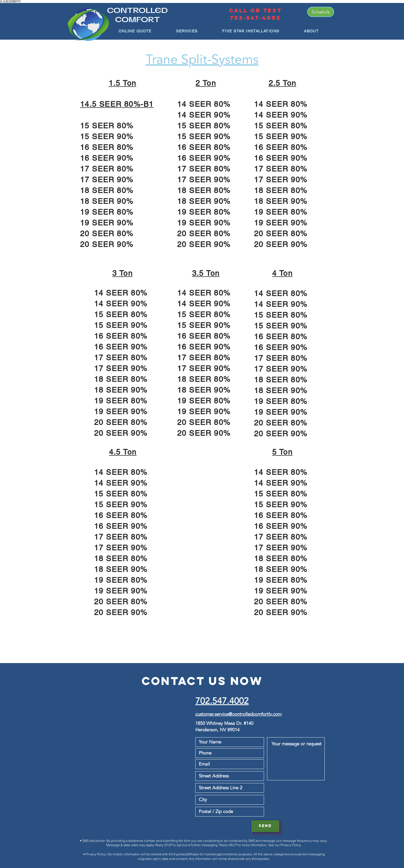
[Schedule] (321, 12)
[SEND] (265, 826)
